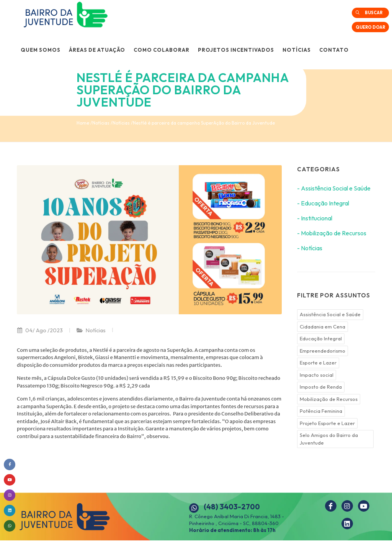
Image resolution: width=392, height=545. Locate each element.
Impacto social (317, 375)
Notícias (101, 123)
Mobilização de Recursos (329, 399)
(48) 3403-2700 (232, 507)
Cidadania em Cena (323, 327)
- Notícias (310, 248)
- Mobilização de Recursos (332, 233)
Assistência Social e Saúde (330, 314)
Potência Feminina (321, 411)
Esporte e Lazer (318, 363)
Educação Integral (321, 338)
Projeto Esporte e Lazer (327, 423)
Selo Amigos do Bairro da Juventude (329, 439)
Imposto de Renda (321, 387)
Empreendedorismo (323, 351)
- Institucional (315, 218)
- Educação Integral (323, 203)
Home (83, 123)
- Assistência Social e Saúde (334, 188)
